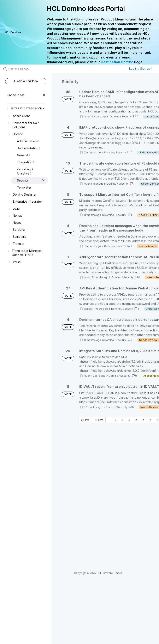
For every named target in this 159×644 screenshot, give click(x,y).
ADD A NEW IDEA (26, 81)
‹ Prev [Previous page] (99, 420)
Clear (42, 108)
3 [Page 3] (122, 420)
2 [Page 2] (116, 420)
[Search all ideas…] (28, 69)
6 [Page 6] (143, 420)
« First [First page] (85, 420)
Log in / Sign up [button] (141, 69)
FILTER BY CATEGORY (22, 108)
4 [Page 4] (129, 420)
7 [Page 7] (150, 420)
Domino (115, 116)
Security (127, 116)
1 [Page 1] (109, 420)
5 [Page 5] (136, 420)
